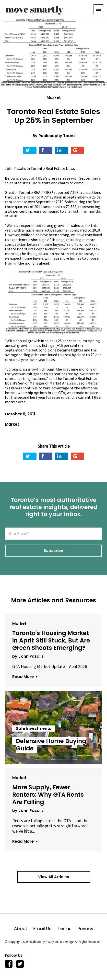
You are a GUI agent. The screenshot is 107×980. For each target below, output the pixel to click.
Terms (68, 928)
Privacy (85, 928)
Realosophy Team (57, 136)
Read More (25, 677)
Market (54, 98)
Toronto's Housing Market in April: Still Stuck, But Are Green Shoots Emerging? (51, 640)
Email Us (45, 928)
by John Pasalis (28, 656)
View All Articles (54, 877)
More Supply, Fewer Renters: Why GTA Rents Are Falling (48, 795)
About (24, 928)
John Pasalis (15, 168)
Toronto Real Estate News (53, 168)
